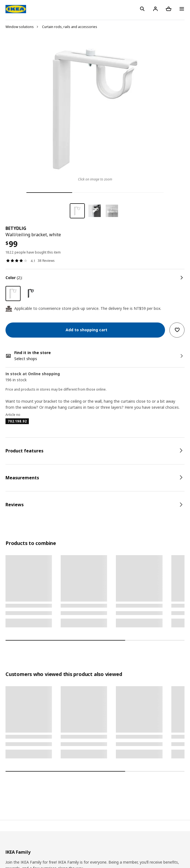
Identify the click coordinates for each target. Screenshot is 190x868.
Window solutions (20, 27)
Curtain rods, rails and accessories (70, 27)
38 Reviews (46, 261)
